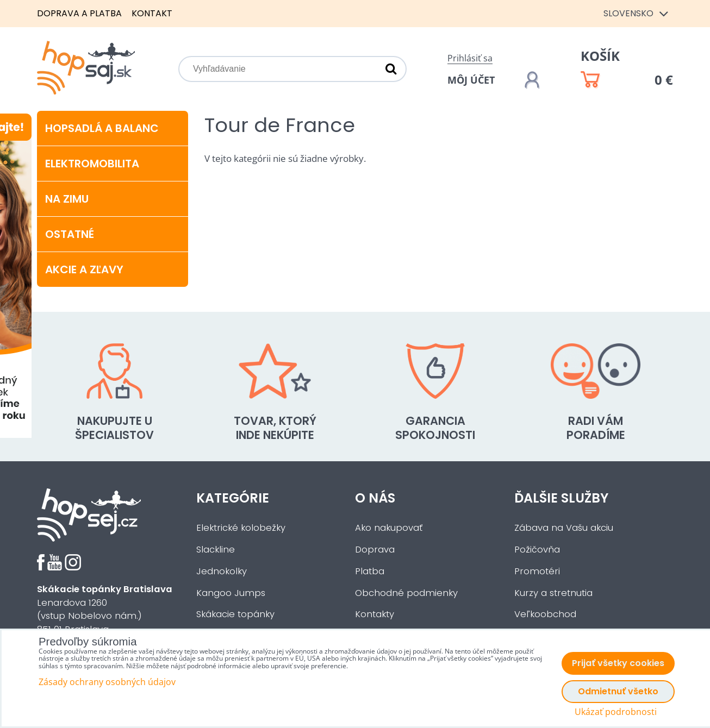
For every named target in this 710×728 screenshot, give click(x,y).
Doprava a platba (79, 13)
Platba (370, 571)
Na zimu (67, 199)
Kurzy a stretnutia (553, 593)
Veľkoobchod (545, 614)
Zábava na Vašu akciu (564, 528)
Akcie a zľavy (84, 269)
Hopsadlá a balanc (102, 128)
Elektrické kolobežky (241, 528)
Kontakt (152, 13)
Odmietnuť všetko (618, 691)
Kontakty (375, 614)
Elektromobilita (92, 164)
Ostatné (70, 234)
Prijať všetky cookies (618, 663)
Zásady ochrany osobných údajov (107, 682)
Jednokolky (222, 571)
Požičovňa (537, 550)
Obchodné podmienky (406, 593)
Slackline (216, 550)
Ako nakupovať (389, 528)
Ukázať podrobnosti (616, 712)
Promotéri (537, 571)
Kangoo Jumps (231, 593)
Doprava (375, 550)
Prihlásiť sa (470, 58)
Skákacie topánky (235, 614)
